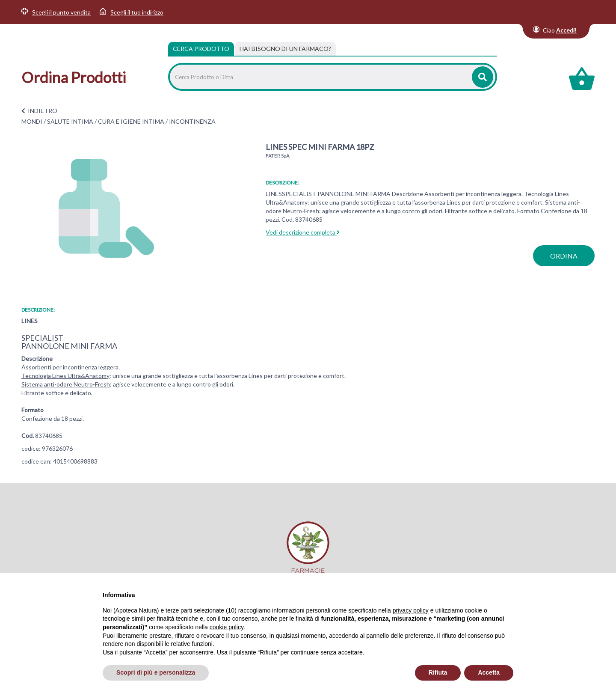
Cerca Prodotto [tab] (201, 49)
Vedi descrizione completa (303, 232)
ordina (564, 256)
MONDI (32, 121)
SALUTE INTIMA (70, 121)
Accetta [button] (489, 672)
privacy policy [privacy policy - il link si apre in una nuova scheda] (411, 610)
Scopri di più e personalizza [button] (156, 672)
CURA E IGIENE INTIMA (131, 121)
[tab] (285, 49)
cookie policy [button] (227, 627)
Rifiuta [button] (438, 672)
